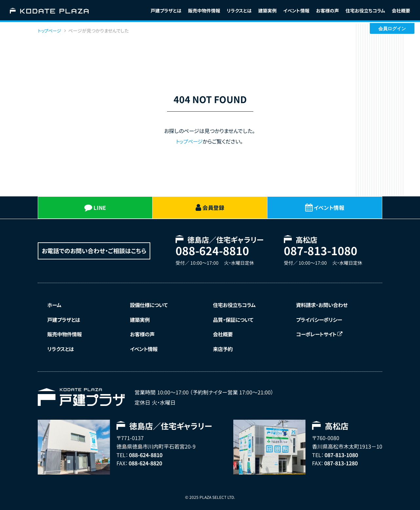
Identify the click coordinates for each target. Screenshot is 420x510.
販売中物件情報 (204, 11)
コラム (365, 11)
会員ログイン (392, 29)
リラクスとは (239, 11)
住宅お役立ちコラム (236, 303)
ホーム (55, 303)
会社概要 (401, 11)
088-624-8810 (211, 249)
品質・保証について (235, 319)
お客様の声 (327, 11)
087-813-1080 (319, 249)
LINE (95, 207)
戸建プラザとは (166, 11)
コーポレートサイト (321, 334)
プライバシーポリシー (321, 319)
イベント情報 (296, 11)
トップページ (189, 141)
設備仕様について (151, 303)
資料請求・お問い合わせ (324, 303)
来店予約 (224, 348)
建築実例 (267, 11)
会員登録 (210, 207)
